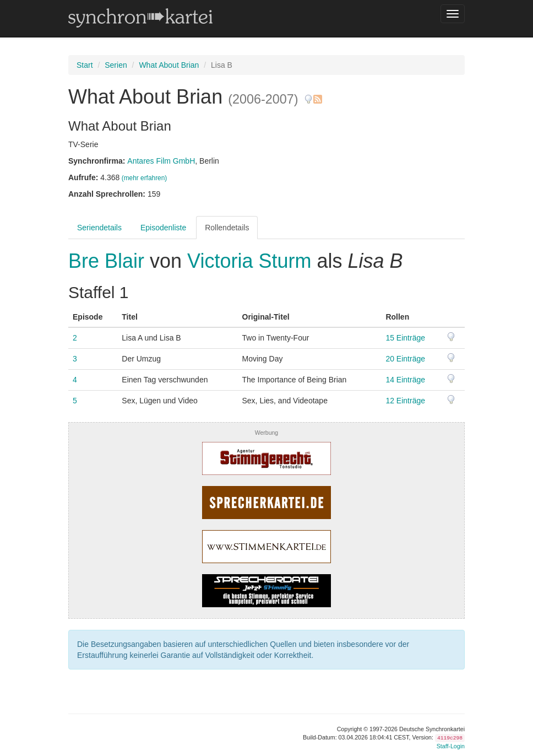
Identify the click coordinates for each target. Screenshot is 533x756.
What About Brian (169, 65)
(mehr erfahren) (145, 178)
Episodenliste (163, 228)
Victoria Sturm (249, 261)
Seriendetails (99, 228)
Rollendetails (227, 228)
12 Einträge (405, 401)
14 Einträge (405, 380)
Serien (116, 65)
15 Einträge (405, 338)
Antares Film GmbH (161, 161)
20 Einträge (405, 359)
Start (85, 65)
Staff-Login (451, 746)
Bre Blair (109, 261)
